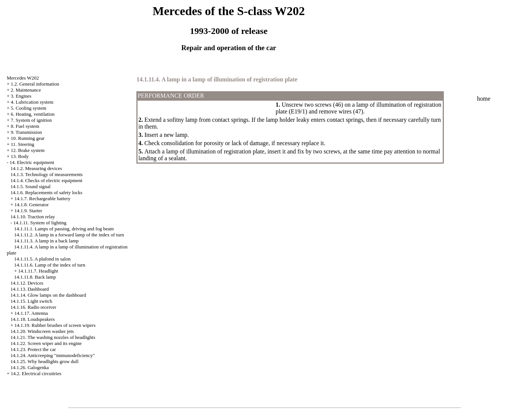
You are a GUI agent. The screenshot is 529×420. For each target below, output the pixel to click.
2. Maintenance (26, 90)
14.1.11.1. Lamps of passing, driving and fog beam (64, 229)
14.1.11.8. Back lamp (35, 277)
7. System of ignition (31, 120)
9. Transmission (26, 132)
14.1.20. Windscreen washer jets (42, 331)
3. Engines (21, 96)
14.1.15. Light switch (31, 301)
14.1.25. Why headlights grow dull (45, 361)
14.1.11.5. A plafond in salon (42, 259)
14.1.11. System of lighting (40, 223)
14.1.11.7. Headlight (38, 271)
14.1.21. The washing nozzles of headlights (53, 337)
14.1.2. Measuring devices (36, 168)
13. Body (20, 156)
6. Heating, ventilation (33, 114)
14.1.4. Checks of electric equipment (47, 180)
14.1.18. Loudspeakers (33, 319)
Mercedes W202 (23, 78)
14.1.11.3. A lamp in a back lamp (46, 241)
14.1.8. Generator (31, 205)
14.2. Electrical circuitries (36, 373)
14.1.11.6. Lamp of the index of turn (50, 265)
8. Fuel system (25, 126)
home (484, 99)
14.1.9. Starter (28, 211)
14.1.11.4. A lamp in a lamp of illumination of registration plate (217, 79)
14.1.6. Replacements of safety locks (47, 192)
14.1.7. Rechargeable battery (42, 199)
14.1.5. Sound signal (31, 186)
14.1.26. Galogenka (30, 367)
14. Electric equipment (32, 162)
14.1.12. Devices (27, 283)
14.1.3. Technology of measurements (47, 174)
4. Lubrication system (32, 102)
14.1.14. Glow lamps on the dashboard (48, 295)
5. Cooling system (29, 108)
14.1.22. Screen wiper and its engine (46, 343)
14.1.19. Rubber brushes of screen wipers (55, 325)
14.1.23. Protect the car (33, 349)
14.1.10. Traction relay (33, 217)
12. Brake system (28, 150)
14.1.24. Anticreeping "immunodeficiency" (53, 355)
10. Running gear (28, 138)
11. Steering (23, 144)
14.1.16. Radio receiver (34, 307)
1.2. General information (35, 84)
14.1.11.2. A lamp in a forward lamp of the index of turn (69, 235)
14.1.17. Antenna (31, 313)
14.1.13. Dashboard (30, 289)
